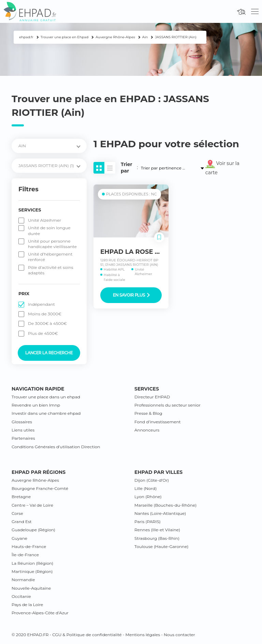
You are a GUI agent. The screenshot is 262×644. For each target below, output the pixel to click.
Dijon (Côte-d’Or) (152, 480)
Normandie (23, 580)
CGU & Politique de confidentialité (87, 635)
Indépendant (41, 304)
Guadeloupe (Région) (33, 530)
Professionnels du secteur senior (168, 405)
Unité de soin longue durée (49, 230)
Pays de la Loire (27, 605)
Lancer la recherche (49, 353)
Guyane (19, 538)
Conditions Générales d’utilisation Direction (56, 447)
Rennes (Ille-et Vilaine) (157, 530)
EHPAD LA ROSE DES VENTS (145, 252)
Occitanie (21, 596)
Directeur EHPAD (152, 397)
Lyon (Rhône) (148, 497)
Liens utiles (23, 430)
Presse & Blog (148, 413)
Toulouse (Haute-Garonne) (161, 546)
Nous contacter (179, 635)
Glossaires (22, 422)
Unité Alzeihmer (45, 220)
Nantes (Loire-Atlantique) (160, 513)
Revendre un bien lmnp (36, 405)
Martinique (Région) (32, 571)
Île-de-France (25, 555)
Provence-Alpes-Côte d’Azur (40, 613)
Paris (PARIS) (148, 522)
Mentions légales (143, 635)
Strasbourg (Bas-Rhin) (157, 538)
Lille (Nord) (145, 488)
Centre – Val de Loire (32, 505)
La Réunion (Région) (32, 563)
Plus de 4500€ (43, 333)
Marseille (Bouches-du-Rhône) (165, 505)
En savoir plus (131, 295)
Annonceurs (147, 430)
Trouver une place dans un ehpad (46, 397)
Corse (17, 513)
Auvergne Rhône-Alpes (35, 480)
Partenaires (23, 438)
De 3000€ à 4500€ (47, 323)
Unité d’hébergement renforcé (50, 257)
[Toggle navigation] (255, 12)
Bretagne (21, 497)
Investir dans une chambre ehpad (46, 413)
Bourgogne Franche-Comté (40, 488)
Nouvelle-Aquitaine (31, 588)
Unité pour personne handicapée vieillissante (52, 244)
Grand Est (22, 522)
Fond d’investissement (158, 422)
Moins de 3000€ (45, 314)
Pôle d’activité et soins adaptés (51, 270)
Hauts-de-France (29, 546)
